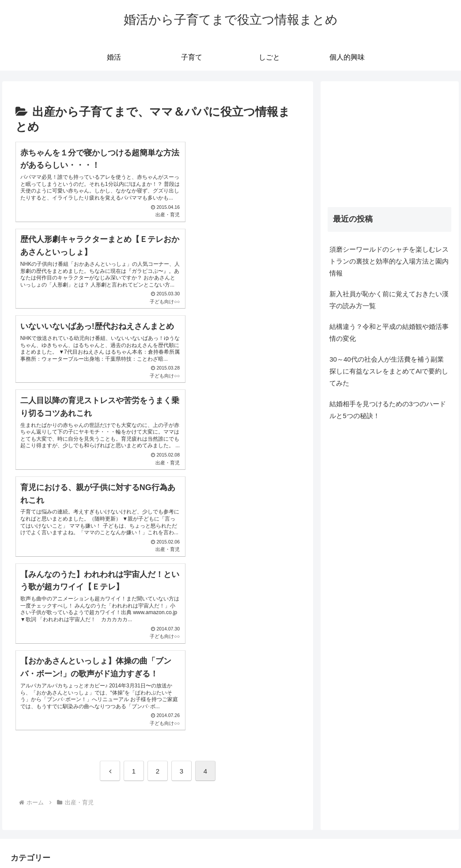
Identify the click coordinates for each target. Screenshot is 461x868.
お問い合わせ (431, 841)
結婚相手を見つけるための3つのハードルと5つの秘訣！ (387, 410)
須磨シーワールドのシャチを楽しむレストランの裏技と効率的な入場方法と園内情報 (389, 261)
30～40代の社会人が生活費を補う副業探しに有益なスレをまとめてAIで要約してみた (389, 371)
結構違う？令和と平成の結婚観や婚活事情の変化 (389, 332)
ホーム (208, 841)
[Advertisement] (389, 144)
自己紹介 (390, 841)
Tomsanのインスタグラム (262, 841)
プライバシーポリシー (338, 841)
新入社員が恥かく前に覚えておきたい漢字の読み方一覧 (389, 300)
